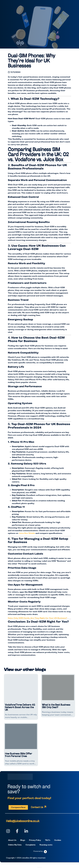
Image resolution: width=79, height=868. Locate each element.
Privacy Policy (35, 840)
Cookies (58, 840)
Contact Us (37, 807)
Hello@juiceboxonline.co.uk (23, 821)
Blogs (23, 840)
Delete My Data (15, 845)
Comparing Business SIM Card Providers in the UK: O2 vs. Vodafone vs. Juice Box (38, 155)
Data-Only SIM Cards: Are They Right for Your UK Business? (37, 618)
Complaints (30, 845)
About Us (12, 840)
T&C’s (48, 840)
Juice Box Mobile (27, 533)
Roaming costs (46, 845)
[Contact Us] (45, 807)
